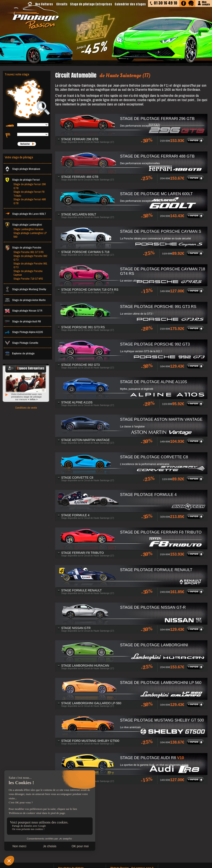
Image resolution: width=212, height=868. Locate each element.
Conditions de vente (26, 408)
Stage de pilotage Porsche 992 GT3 (30, 258)
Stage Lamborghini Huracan (28, 229)
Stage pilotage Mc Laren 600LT (25, 214)
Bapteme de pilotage (20, 353)
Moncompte (206, 3)
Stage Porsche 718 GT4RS (28, 279)
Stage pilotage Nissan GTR (23, 311)
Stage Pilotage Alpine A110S (24, 332)
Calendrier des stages (130, 4)
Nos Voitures (44, 4)
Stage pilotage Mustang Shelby (25, 289)
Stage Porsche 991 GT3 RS (29, 252)
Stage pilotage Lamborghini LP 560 (30, 235)
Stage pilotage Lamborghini (23, 225)
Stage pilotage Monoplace (22, 169)
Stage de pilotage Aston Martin (25, 300)
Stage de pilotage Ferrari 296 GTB (30, 186)
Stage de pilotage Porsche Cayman (28, 273)
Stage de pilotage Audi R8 (23, 321)
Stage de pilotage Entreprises (91, 4)
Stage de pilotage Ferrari (22, 180)
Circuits (62, 4)
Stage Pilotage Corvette (22, 343)
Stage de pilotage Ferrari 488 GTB (30, 201)
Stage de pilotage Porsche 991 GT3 (30, 265)
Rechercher (25, 144)
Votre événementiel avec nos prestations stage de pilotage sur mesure (26, 397)
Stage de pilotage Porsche (23, 248)
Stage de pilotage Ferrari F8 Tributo (29, 194)
